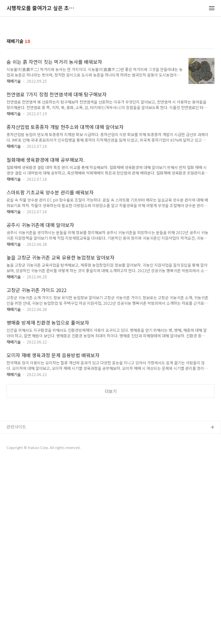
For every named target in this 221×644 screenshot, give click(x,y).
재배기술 (14, 172)
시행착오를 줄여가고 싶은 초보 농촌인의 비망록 (42, 8)
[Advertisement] (110, 72)
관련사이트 (16, 609)
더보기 (111, 482)
